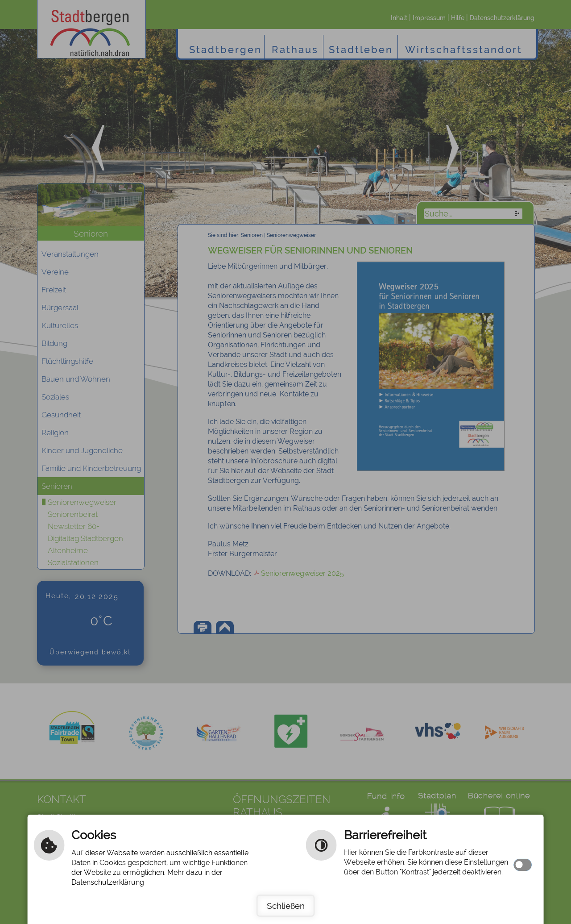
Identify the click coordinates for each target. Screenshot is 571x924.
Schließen (286, 906)
